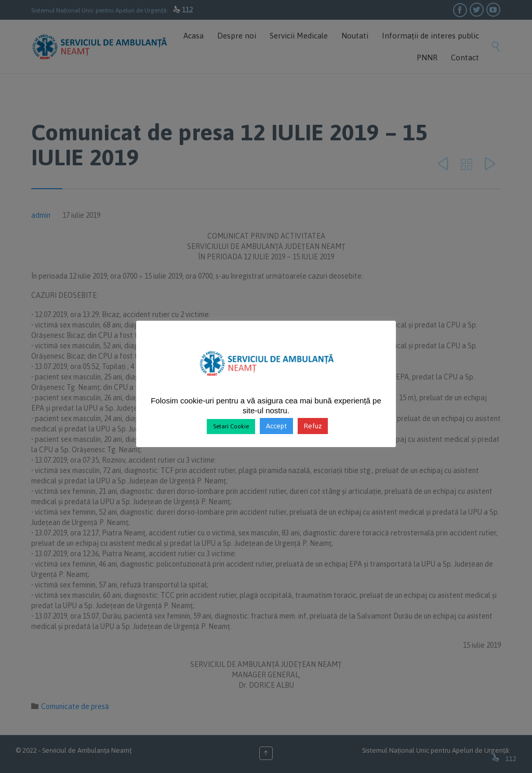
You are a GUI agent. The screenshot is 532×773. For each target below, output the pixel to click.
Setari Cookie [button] (231, 426)
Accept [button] (276, 426)
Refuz (313, 426)
